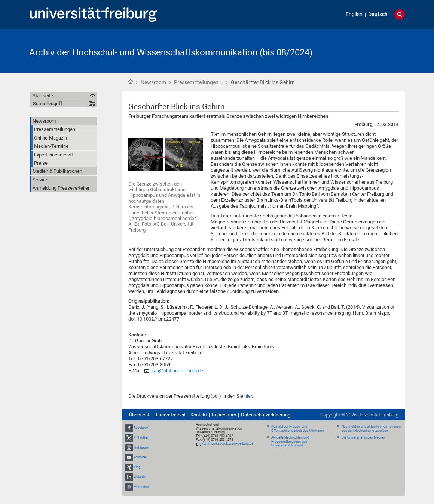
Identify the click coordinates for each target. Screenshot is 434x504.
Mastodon (141, 487)
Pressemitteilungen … (198, 82)
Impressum (224, 415)
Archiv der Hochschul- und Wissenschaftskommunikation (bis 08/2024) (171, 52)
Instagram (141, 448)
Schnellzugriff (48, 103)
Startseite (131, 82)
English (354, 14)
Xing (137, 467)
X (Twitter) (141, 438)
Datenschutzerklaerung (266, 415)
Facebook (141, 428)
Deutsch (378, 14)
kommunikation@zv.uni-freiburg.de (227, 443)
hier (248, 396)
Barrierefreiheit (170, 415)
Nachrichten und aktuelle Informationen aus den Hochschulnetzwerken (371, 429)
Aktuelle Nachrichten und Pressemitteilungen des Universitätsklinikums (290, 442)
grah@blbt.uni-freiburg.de (176, 371)
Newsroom (153, 82)
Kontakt (199, 415)
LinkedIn (140, 477)
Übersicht (139, 415)
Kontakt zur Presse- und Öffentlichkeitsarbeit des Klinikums (298, 429)
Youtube (140, 457)
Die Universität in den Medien (363, 437)
